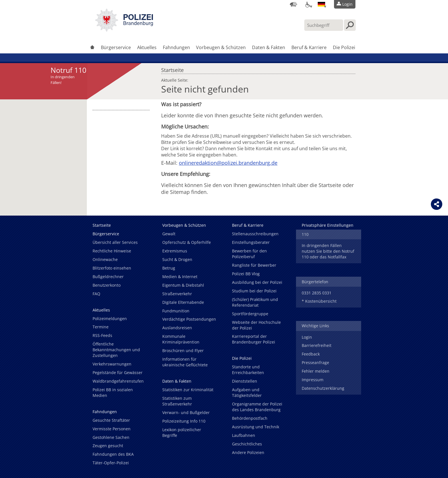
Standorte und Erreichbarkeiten (248, 370)
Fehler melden (316, 371)
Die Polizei (344, 47)
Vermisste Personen (112, 429)
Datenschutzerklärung (323, 388)
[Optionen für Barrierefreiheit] (307, 4)
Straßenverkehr (177, 294)
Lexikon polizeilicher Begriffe (182, 432)
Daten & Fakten (269, 47)
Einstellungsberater (251, 242)
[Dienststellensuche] (293, 4)
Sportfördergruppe (250, 314)
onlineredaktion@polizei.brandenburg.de (228, 163)
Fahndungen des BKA (113, 454)
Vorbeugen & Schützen (221, 47)
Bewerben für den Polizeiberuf (249, 254)
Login (307, 337)
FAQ (96, 294)
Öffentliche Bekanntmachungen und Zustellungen (116, 350)
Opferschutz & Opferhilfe (187, 242)
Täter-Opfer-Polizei (111, 463)
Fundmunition (176, 311)
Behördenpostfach (250, 418)
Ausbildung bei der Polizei (257, 282)
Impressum (313, 380)
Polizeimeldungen (110, 319)
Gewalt (169, 234)
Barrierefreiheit (317, 345)
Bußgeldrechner (108, 277)
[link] (124, 30)
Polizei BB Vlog (246, 274)
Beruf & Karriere (309, 47)
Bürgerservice (116, 47)
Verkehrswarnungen (112, 364)
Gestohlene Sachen (111, 437)
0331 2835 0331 (317, 293)
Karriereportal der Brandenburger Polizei (254, 339)
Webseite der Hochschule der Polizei (256, 325)
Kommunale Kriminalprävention (181, 339)
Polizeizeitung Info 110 (184, 421)
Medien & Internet (180, 277)
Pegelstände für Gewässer (118, 372)
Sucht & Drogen (177, 259)
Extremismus (175, 251)
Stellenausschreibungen (255, 234)
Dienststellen (245, 381)
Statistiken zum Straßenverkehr (177, 401)
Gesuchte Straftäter (111, 420)
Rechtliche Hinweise (112, 251)
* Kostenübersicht (319, 301)
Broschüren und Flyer (183, 351)
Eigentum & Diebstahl (183, 285)
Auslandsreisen (177, 328)
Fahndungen (176, 47)
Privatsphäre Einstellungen (328, 225)
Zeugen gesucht (108, 446)
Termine (101, 327)
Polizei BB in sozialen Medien (113, 392)
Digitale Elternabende (183, 302)
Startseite (172, 69)
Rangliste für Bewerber (254, 265)
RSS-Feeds (102, 335)
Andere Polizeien (248, 452)
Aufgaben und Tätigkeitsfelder (247, 392)
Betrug (169, 268)
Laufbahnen (244, 435)
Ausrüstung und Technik (256, 427)
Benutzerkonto (107, 285)
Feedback (311, 354)
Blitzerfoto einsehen (112, 268)
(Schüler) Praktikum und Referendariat (255, 302)
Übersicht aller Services (115, 242)
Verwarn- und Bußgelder (186, 412)
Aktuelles (147, 47)
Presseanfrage (315, 362)
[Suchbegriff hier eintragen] (324, 25)
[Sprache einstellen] (321, 4)
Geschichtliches (247, 444)
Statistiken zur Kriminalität (188, 390)
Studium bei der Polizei (254, 291)
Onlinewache (105, 259)
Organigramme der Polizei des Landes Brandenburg (257, 407)
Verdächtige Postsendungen (189, 319)
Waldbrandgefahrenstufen (118, 381)
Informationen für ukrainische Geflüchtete (185, 362)
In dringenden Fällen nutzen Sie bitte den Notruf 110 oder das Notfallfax (328, 251)
